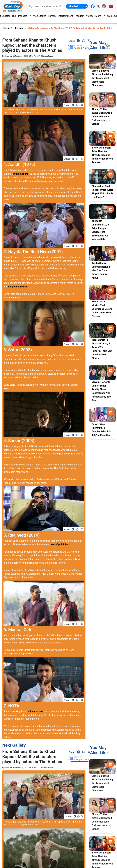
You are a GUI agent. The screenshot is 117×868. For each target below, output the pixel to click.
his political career (18, 287)
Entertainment (65, 16)
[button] (60, 6)
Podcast (25, 16)
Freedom (79, 16)
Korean (52, 16)
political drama (35, 711)
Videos (90, 16)
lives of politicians (60, 544)
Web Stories (40, 16)
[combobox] (46, 6)
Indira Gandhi (21, 174)
